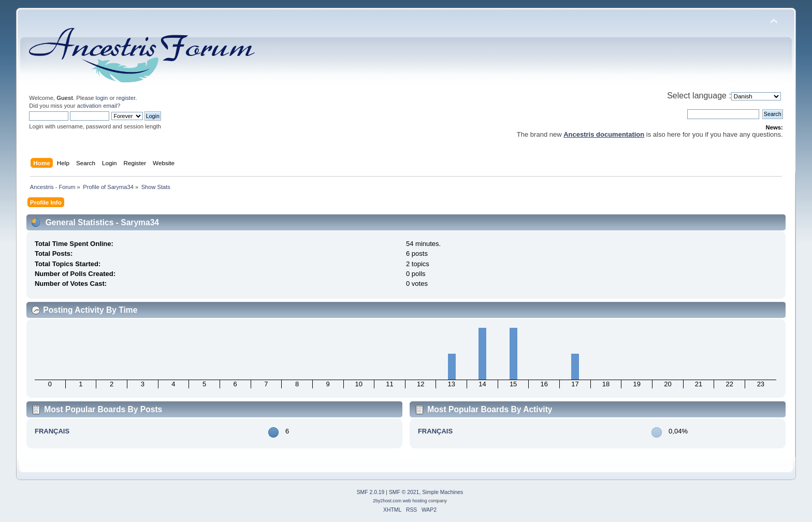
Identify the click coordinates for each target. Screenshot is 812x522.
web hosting (415, 501)
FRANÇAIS (52, 431)
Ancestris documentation (604, 134)
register (126, 98)
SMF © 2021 (404, 492)
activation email (97, 106)
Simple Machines (443, 492)
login (102, 98)
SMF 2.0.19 (371, 492)
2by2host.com (387, 501)
